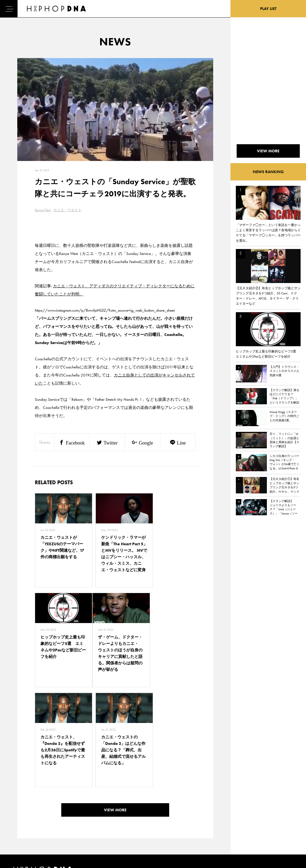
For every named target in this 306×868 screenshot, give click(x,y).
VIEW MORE (115, 722)
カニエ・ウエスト (67, 210)
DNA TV (20, 807)
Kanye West (43, 210)
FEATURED (22, 826)
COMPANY (47, 816)
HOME (19, 797)
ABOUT (20, 835)
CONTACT (46, 797)
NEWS (19, 816)
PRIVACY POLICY (51, 807)
